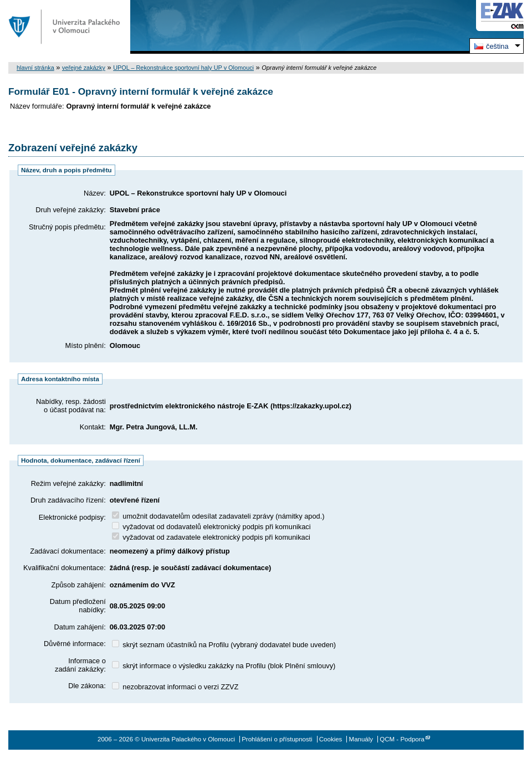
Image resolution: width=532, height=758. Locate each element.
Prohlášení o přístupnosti (277, 739)
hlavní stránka (35, 68)
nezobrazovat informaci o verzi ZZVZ (175, 687)
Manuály (361, 739)
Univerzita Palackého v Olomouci (65, 27)
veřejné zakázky (84, 68)
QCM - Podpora (402, 739)
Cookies (331, 739)
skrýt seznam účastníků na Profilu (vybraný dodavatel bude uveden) (224, 645)
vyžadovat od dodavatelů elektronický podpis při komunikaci (211, 527)
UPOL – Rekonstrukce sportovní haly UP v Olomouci (183, 68)
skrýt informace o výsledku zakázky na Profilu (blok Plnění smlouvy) (224, 666)
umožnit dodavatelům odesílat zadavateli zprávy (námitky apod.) (218, 516)
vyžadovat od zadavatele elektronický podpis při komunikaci (211, 537)
